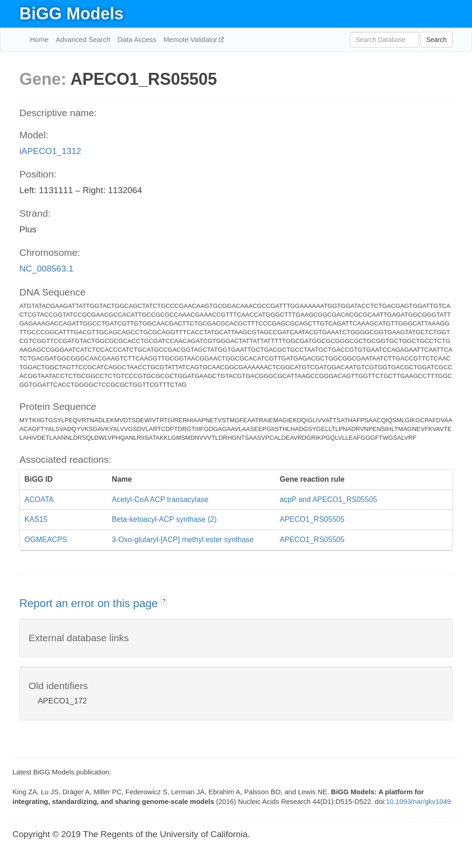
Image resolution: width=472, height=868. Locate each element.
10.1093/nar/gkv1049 (418, 801)
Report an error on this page (90, 603)
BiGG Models (71, 14)
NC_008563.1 (46, 269)
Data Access (137, 39)
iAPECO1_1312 (50, 151)
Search (437, 40)
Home (39, 39)
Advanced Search (83, 39)
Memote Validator (192, 39)
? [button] (164, 601)
